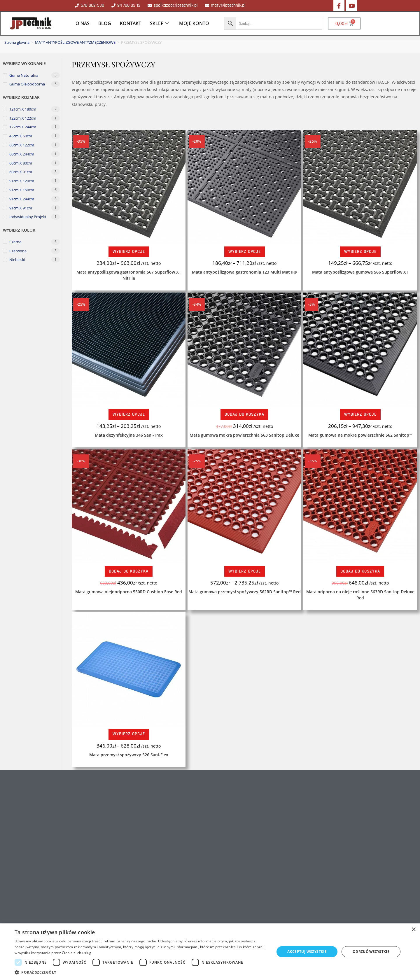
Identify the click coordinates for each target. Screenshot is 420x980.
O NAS (83, 23)
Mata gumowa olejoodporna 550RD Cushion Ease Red (129, 592)
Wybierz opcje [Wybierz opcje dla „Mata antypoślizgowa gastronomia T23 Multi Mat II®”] (245, 252)
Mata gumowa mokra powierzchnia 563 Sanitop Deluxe (244, 435)
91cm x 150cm (22, 190)
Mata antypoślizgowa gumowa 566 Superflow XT (360, 272)
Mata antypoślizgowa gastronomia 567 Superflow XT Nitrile (129, 275)
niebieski (17, 260)
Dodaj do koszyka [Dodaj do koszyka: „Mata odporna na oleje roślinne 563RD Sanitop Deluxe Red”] (360, 571)
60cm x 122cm (22, 145)
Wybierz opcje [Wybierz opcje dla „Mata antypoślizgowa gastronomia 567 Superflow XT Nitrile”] (129, 252)
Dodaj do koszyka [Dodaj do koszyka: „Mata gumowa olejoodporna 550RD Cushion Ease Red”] (129, 571)
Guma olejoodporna (27, 84)
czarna (15, 242)
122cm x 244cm (23, 127)
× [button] (413, 930)
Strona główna (17, 42)
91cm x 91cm (21, 208)
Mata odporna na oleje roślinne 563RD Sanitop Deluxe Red (360, 595)
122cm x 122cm (23, 118)
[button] (141, 972)
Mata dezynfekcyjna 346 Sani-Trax (129, 435)
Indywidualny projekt (28, 217)
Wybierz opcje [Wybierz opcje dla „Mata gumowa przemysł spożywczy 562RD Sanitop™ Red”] (245, 571)
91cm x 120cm (22, 181)
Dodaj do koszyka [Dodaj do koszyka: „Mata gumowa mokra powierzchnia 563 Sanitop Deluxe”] (244, 414)
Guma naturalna (24, 75)
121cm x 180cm (23, 109)
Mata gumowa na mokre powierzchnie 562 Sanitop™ (360, 435)
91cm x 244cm (22, 199)
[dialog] (210, 952)
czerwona (18, 251)
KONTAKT (131, 23)
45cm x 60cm (21, 136)
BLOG (105, 23)
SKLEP (159, 23)
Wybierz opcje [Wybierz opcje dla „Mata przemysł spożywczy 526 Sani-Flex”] (129, 734)
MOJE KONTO (194, 23)
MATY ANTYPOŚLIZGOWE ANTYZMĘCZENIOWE (75, 42)
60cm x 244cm (22, 154)
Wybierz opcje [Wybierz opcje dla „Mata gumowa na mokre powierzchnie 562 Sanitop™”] (360, 414)
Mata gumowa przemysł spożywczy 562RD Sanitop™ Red (245, 592)
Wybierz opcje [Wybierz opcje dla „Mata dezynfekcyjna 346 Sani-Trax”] (129, 414)
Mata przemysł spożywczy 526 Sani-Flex (129, 755)
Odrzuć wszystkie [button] (371, 952)
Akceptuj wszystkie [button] (307, 952)
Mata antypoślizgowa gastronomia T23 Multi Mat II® (244, 272)
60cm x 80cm (21, 163)
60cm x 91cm (21, 172)
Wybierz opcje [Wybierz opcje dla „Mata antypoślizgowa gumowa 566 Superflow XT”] (360, 252)
